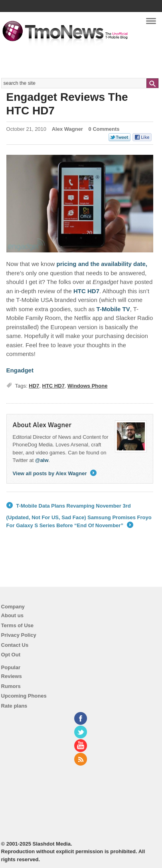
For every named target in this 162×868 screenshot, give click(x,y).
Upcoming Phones (24, 696)
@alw (42, 460)
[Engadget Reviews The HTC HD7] (80, 204)
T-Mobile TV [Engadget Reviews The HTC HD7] (113, 309)
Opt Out (11, 655)
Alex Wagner (67, 129)
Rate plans (14, 706)
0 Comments (104, 129)
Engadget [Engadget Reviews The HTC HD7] (20, 370)
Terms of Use (17, 625)
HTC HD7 (53, 386)
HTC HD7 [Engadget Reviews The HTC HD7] (86, 291)
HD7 (34, 386)
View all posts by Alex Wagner (55, 473)
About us (12, 615)
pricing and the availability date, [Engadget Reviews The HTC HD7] (102, 264)
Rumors (11, 686)
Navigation (151, 24)
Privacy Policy (19, 635)
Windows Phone (87, 386)
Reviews (12, 676)
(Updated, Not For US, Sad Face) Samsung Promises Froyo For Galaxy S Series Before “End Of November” (79, 522)
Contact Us (15, 645)
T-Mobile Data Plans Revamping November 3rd (69, 506)
